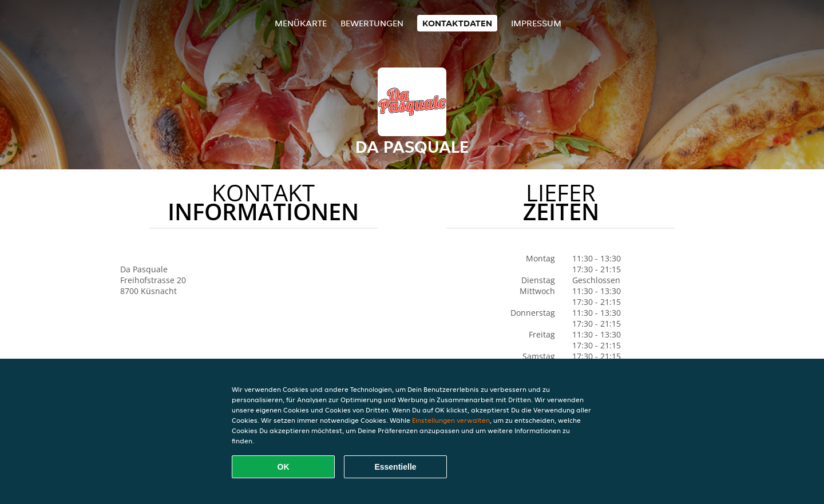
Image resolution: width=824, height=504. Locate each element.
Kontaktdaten (457, 23)
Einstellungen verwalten (451, 420)
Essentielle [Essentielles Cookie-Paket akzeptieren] (395, 467)
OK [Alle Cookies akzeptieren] (284, 467)
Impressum (536, 23)
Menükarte (301, 23)
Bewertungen (372, 23)
